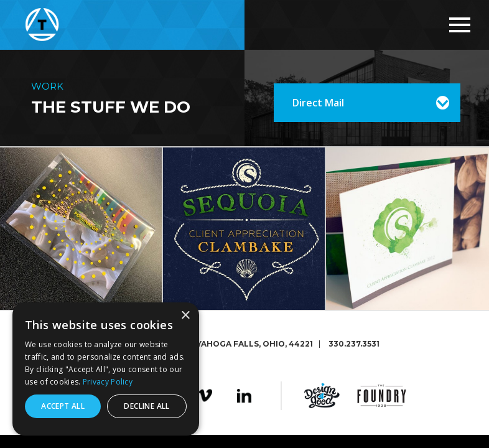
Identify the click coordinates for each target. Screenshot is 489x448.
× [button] (185, 316)
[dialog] (106, 369)
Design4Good (322, 396)
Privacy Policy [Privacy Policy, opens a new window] (108, 382)
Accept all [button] (63, 406)
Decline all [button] (147, 406)
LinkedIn (244, 396)
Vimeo (205, 396)
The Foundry (382, 396)
